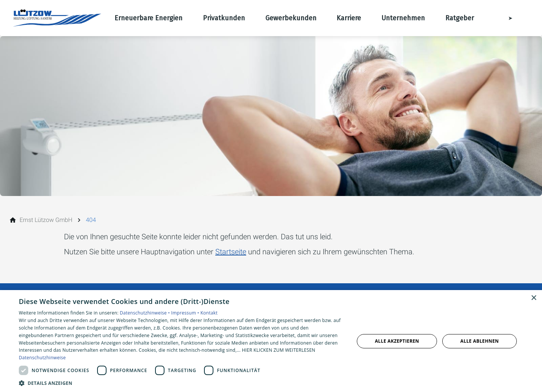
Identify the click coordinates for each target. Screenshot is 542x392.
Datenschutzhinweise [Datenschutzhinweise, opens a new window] (42, 358)
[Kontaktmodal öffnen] (505, 18)
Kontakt (209, 313)
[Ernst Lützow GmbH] (46, 220)
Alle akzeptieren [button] (397, 341)
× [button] (534, 298)
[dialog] (271, 341)
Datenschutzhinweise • (145, 313)
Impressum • (186, 313)
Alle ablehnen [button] (480, 341)
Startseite (231, 252)
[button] (182, 383)
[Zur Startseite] (57, 18)
